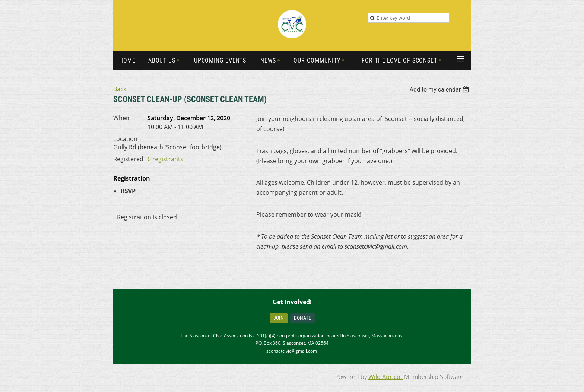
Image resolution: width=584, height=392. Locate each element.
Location (125, 139)
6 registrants (165, 159)
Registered (128, 159)
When (121, 118)
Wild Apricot (385, 377)
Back (120, 89)
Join (279, 318)
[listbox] (440, 90)
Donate (302, 318)
